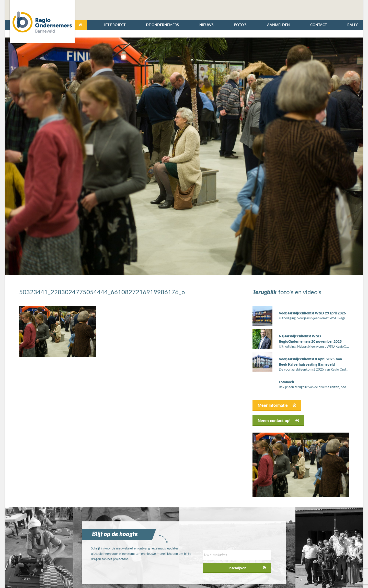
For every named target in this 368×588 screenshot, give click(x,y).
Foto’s (240, 25)
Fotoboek (286, 382)
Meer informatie (277, 405)
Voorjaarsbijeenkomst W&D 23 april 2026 (312, 313)
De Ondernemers (162, 25)
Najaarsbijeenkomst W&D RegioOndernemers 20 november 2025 (310, 339)
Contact (319, 25)
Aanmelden (278, 25)
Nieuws (206, 25)
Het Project (114, 25)
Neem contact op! (278, 420)
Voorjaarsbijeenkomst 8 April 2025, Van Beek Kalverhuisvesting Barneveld (310, 362)
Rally (353, 25)
